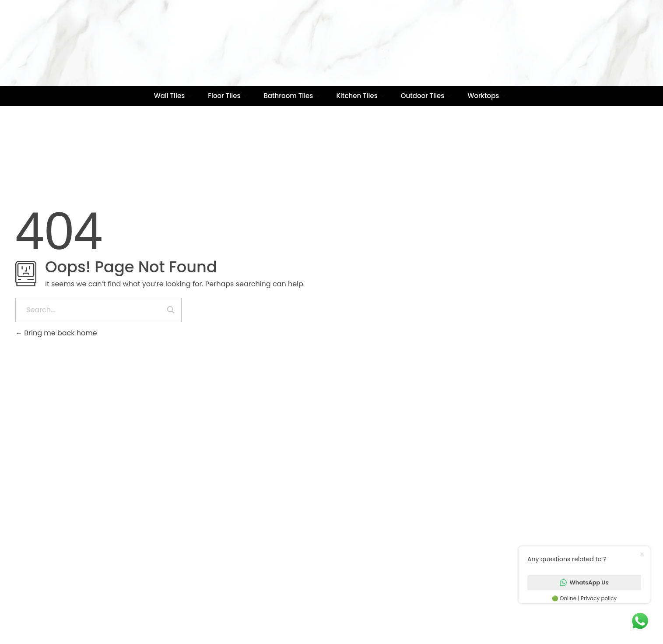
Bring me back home (56, 333)
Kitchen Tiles (360, 96)
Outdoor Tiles (426, 96)
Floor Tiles (228, 96)
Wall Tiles (173, 96)
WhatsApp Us (584, 582)
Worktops (487, 96)
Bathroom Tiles (292, 96)
